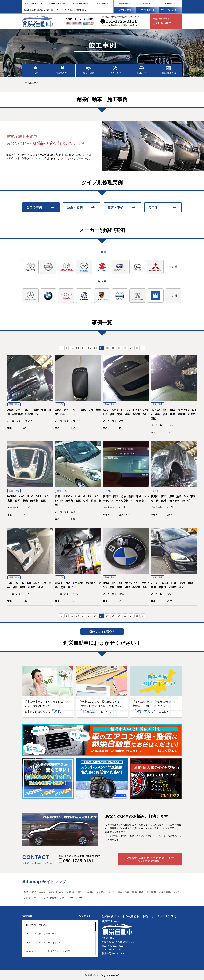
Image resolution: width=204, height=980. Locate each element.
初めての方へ (39, 892)
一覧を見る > (84, 916)
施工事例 (151, 892)
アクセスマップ (148, 10)
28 (107, 348)
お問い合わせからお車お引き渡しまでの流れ (71, 892)
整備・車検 (138, 892)
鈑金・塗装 (123, 892)
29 (113, 348)
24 (84, 348)
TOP (26, 892)
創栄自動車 (93, 975)
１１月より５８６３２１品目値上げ (57, 951)
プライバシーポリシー (170, 10)
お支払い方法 (125, 10)
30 (119, 348)
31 (125, 348)
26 (95, 348)
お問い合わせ (50, 898)
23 (77, 348)
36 (137, 348)
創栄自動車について (169, 892)
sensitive (43, 925)
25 (89, 348)
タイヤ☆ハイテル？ (49, 934)
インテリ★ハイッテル (50, 942)
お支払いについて (106, 892)
